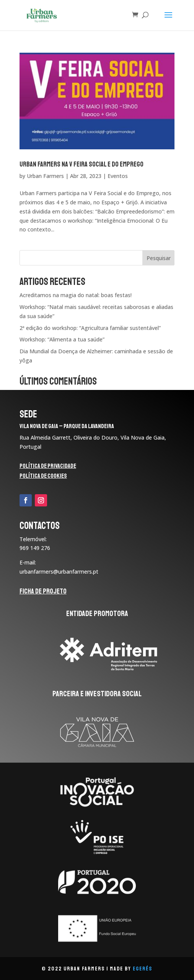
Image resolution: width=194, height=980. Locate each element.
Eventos (118, 176)
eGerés (143, 969)
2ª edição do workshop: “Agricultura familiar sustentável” (90, 328)
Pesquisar (159, 258)
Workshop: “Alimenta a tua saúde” (62, 339)
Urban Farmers (45, 176)
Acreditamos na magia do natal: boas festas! (76, 295)
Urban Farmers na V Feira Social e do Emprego (82, 164)
